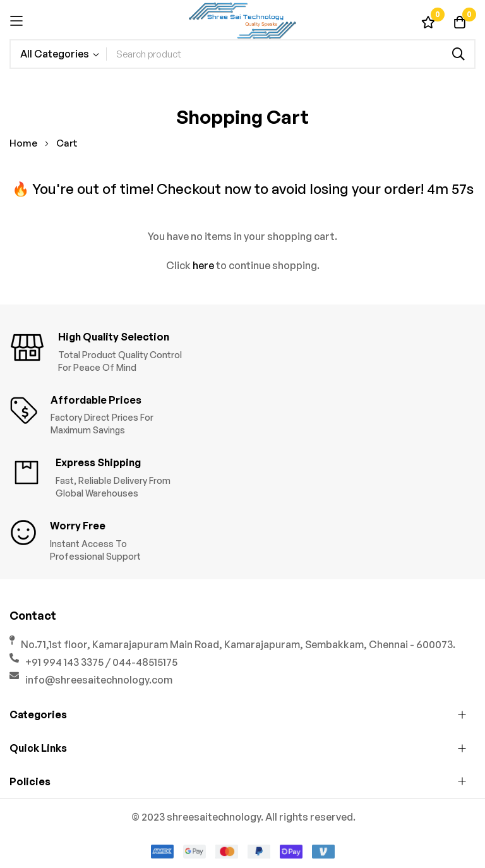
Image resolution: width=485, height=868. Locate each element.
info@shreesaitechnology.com (99, 680)
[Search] (458, 54)
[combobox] (290, 54)
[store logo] (242, 21)
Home (24, 143)
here (203, 265)
